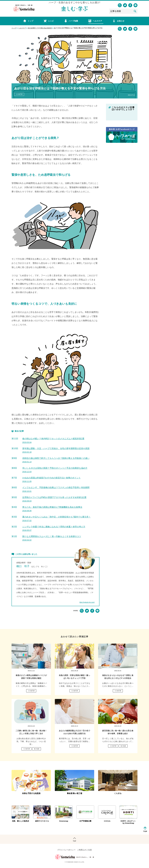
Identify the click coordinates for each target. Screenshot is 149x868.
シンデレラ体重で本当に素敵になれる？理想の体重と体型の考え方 (54, 528)
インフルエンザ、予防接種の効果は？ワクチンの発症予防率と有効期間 (56, 489)
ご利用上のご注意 (84, 850)
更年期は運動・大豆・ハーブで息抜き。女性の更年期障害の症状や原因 (56, 450)
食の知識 (37, 749)
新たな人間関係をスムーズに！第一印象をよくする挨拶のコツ (52, 538)
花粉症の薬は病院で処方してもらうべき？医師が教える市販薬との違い (56, 460)
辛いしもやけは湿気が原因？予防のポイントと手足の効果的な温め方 (55, 470)
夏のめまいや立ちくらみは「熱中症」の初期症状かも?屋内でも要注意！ (56, 519)
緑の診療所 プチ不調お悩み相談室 (40, 28)
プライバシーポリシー (66, 850)
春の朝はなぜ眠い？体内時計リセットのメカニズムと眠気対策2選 (53, 440)
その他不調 (19, 94)
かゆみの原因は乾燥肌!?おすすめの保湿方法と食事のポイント (51, 480)
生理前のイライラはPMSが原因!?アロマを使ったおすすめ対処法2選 (54, 499)
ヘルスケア (22, 28)
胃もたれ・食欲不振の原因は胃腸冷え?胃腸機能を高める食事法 (52, 509)
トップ (14, 28)
